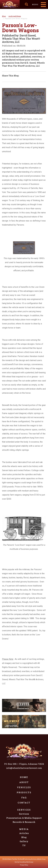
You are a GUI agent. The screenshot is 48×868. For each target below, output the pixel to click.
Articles (24, 833)
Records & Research (24, 822)
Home (24, 777)
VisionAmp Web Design (26, 862)
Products (24, 792)
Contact (24, 803)
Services (24, 810)
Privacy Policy (24, 865)
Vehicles (24, 787)
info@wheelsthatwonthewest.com (24, 768)
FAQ (24, 798)
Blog (24, 837)
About (24, 782)
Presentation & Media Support (24, 818)
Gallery (24, 841)
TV (24, 845)
